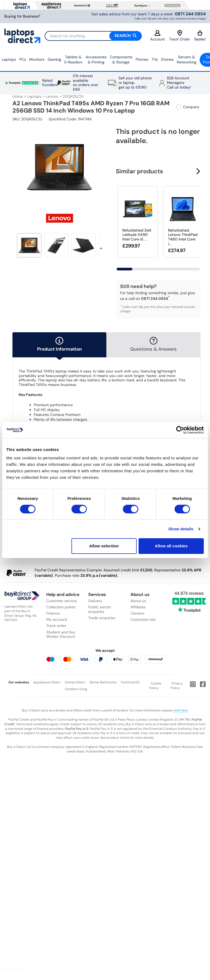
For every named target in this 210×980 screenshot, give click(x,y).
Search (126, 36)
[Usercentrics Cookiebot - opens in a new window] (180, 430)
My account (57, 619)
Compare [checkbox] (191, 107)
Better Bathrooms (103, 682)
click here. (181, 710)
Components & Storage (121, 60)
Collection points (61, 607)
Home (18, 96)
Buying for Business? (22, 16)
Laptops (9, 59)
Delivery (95, 601)
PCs (23, 59)
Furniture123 (130, 682)
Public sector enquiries (100, 609)
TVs (155, 59)
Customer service (62, 601)
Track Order (180, 36)
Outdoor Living (76, 689)
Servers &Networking (187, 60)
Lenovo (52, 96)
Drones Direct (75, 682)
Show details (181, 529)
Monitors (37, 59)
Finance (53, 613)
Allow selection (104, 546)
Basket (200, 36)
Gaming (54, 59)
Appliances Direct (47, 682)
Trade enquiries (102, 618)
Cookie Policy (155, 686)
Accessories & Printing (96, 60)
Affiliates (138, 607)
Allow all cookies (171, 546)
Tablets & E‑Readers (73, 60)
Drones (167, 59)
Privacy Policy (177, 686)
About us (138, 601)
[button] (199, 171)
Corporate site (143, 619)
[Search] (93, 36)
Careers (137, 613)
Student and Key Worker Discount (61, 634)
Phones (142, 59)
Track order (56, 626)
